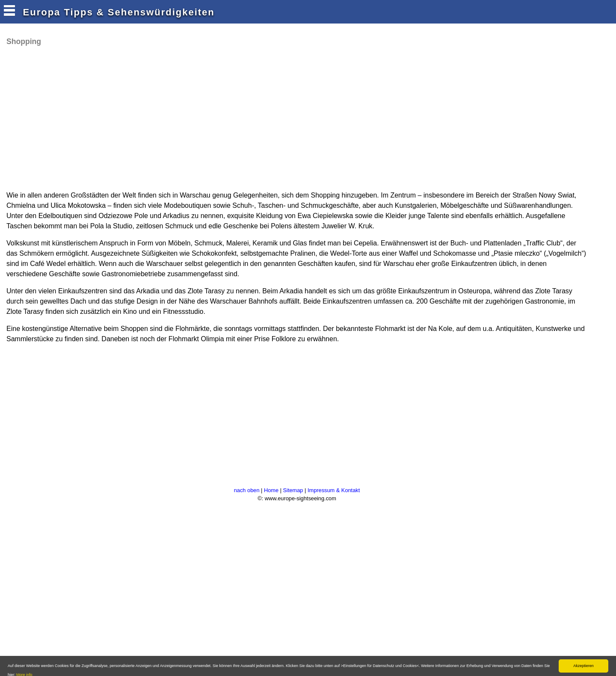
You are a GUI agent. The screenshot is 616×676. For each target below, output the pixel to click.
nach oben (247, 490)
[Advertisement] (160, 118)
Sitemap (293, 490)
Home (271, 490)
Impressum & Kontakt (334, 490)
